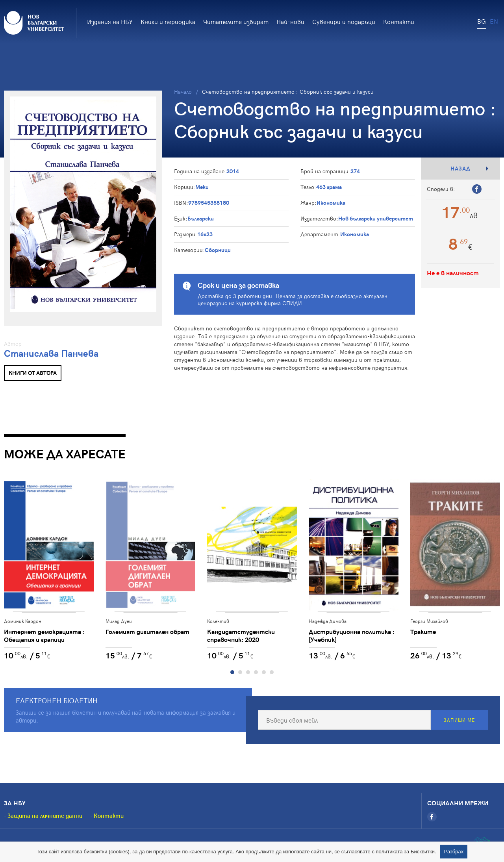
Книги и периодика (168, 21)
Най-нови (290, 21)
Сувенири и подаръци (344, 21)
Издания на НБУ (110, 21)
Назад (460, 168)
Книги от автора (33, 373)
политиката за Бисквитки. (406, 852)
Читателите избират (236, 21)
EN (494, 21)
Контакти (399, 21)
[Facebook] (432, 817)
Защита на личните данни (45, 816)
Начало (183, 92)
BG (482, 21)
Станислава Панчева (51, 353)
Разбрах (454, 852)
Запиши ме (459, 720)
